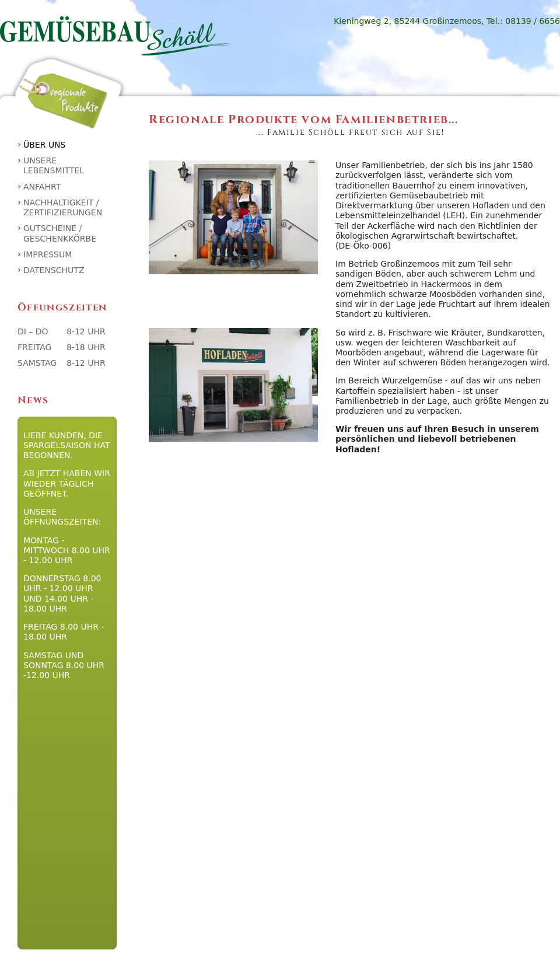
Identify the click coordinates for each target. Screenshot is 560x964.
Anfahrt (42, 187)
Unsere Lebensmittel (54, 165)
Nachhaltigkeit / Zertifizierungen (63, 207)
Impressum (48, 254)
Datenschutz (54, 270)
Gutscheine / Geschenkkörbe (60, 233)
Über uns (44, 145)
